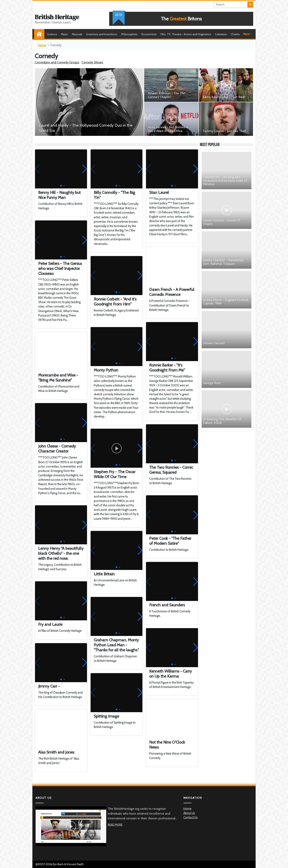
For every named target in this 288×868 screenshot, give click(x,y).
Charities (236, 34)
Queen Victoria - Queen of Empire (222, 222)
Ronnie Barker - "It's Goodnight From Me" (167, 368)
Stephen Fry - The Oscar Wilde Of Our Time (115, 474)
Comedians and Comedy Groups (57, 62)
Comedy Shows (92, 62)
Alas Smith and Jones (56, 752)
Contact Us (190, 817)
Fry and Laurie (50, 624)
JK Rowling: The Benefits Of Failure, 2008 (222, 421)
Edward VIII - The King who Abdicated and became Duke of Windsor (225, 181)
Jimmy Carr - (49, 686)
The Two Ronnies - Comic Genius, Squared (171, 470)
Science (52, 34)
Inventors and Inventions (102, 34)
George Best (212, 383)
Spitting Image (106, 716)
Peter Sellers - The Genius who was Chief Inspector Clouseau (60, 268)
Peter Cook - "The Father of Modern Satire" (170, 541)
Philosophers (129, 34)
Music (64, 34)
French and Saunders (167, 605)
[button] (84, 169)
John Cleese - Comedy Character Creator (57, 449)
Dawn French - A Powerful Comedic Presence (172, 292)
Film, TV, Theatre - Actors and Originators (186, 34)
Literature (221, 34)
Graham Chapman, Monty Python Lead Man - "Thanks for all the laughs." (116, 645)
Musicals (77, 34)
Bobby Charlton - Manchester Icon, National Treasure (224, 262)
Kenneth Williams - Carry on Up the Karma (170, 674)
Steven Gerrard (214, 343)
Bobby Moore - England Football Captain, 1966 (226, 302)
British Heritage (57, 17)
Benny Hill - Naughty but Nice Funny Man (59, 195)
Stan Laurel (159, 192)
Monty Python (106, 370)
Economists (149, 34)
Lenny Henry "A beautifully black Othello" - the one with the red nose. (61, 553)
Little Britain (104, 574)
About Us (189, 813)
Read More (115, 825)
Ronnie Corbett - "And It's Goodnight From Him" (115, 302)
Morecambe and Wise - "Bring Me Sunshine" (58, 378)
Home (40, 34)
